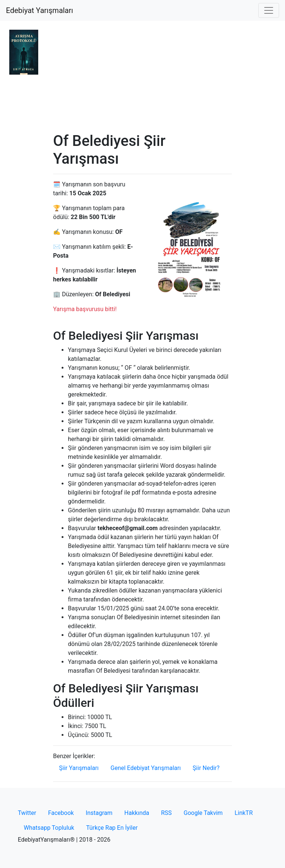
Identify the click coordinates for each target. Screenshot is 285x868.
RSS (166, 813)
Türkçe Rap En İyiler (112, 828)
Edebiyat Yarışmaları (40, 10)
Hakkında (137, 813)
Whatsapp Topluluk (49, 828)
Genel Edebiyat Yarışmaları (146, 768)
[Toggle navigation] (269, 10)
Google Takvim (203, 813)
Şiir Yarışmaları (79, 768)
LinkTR (244, 813)
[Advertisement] (142, 76)
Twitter (27, 813)
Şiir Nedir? (206, 768)
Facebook (61, 813)
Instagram (99, 813)
